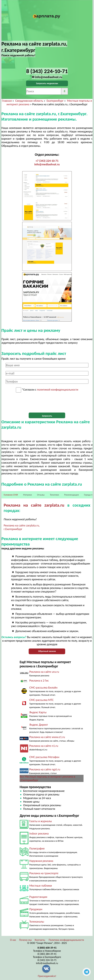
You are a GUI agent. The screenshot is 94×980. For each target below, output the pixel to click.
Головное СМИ (11, 495)
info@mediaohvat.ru (47, 164)
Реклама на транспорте (44, 873)
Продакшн (36, 909)
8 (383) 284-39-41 (47, 954)
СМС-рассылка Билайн (43, 688)
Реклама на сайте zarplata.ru (34, 505)
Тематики (54, 495)
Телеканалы (37, 922)
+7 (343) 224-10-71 (47, 161)
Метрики (27, 495)
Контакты (40, 940)
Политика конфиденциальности (66, 940)
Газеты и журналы (41, 821)
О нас (13, 940)
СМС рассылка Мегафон (44, 757)
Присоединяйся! (47, 976)
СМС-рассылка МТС (42, 700)
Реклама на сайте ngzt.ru (45, 769)
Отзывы (41, 495)
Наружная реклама (41, 861)
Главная (7, 101)
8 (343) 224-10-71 (47, 960)
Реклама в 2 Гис (39, 681)
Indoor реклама (39, 834)
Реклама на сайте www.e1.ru (47, 737)
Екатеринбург (55, 101)
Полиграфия (37, 849)
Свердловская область (29, 101)
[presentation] (47, 403)
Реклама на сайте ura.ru (44, 672)
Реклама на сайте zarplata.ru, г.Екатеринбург (22, 527)
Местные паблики (41, 886)
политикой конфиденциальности (58, 390)
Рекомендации (71, 495)
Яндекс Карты (38, 712)
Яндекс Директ (39, 725)
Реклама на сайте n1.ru (44, 746)
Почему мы (25, 940)
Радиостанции (38, 897)
